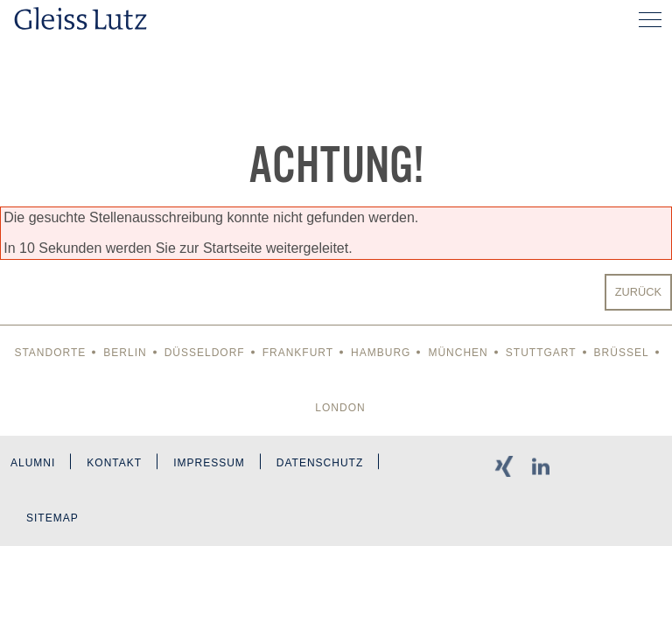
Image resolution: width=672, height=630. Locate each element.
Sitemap (52, 518)
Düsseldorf (205, 353)
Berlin (125, 353)
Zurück (638, 292)
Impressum (209, 463)
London (340, 408)
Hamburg (381, 353)
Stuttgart (541, 353)
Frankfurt (298, 353)
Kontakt (114, 463)
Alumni (33, 463)
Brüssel (622, 353)
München (458, 353)
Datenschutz (320, 463)
